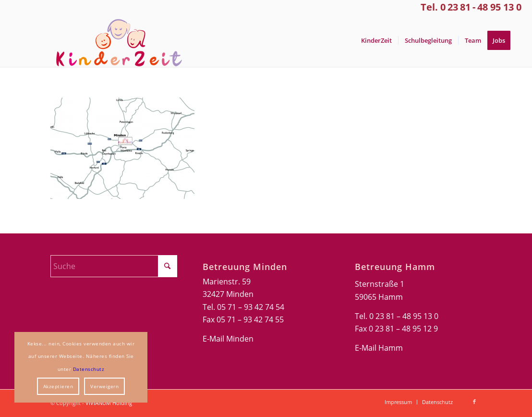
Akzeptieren (58, 386)
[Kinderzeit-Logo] (115, 41)
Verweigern (104, 386)
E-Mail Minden (228, 339)
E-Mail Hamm (379, 348)
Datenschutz (89, 369)
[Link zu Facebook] (474, 402)
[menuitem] (376, 41)
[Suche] (114, 266)
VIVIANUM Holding (109, 403)
